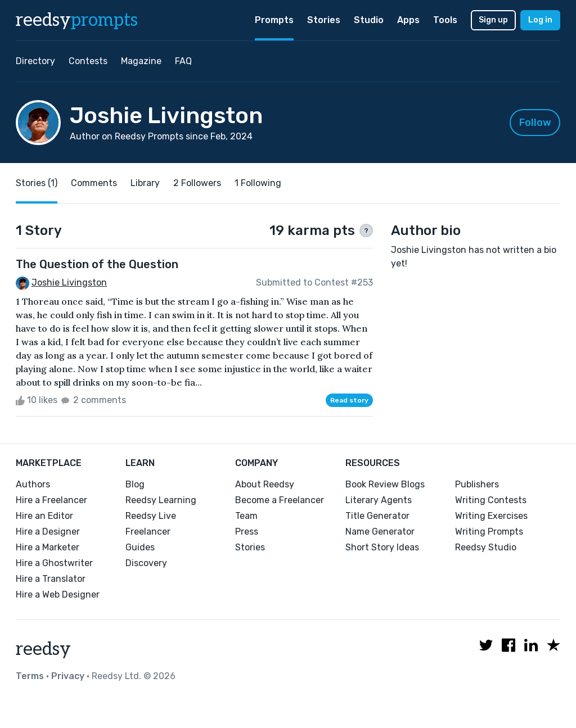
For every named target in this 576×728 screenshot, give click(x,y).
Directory (35, 61)
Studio (369, 20)
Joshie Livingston (69, 282)
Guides (140, 547)
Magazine (141, 61)
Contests (88, 61)
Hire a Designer (48, 532)
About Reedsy (265, 484)
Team (246, 516)
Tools (445, 20)
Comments (94, 183)
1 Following (258, 183)
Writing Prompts (489, 532)
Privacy (68, 676)
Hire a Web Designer (58, 594)
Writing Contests (491, 500)
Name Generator (380, 532)
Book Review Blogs (385, 484)
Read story (349, 400)
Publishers (477, 484)
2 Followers (197, 183)
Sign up (493, 20)
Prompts (274, 20)
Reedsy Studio (486, 547)
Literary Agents (379, 500)
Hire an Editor (44, 516)
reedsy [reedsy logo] (77, 20)
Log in (540, 20)
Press (247, 532)
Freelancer (148, 532)
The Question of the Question (97, 264)
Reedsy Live (151, 516)
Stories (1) (37, 183)
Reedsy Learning (161, 500)
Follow (535, 123)
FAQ (183, 61)
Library (145, 183)
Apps (408, 20)
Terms (30, 676)
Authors (33, 484)
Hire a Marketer (48, 547)
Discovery (146, 563)
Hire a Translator (51, 579)
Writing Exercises (491, 516)
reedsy (43, 649)
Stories (324, 20)
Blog (135, 484)
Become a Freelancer (280, 500)
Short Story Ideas (382, 547)
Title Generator (377, 516)
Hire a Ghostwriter (54, 563)
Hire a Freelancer (51, 500)
